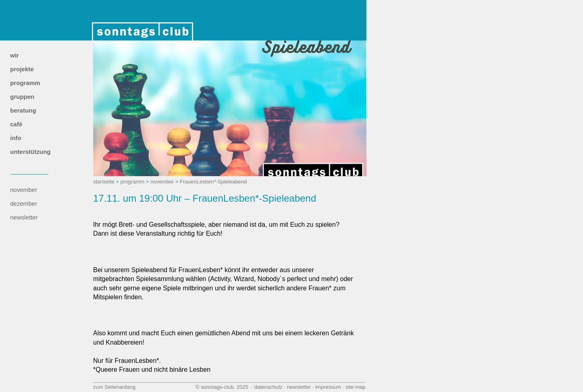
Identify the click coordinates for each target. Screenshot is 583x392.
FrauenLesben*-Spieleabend (213, 182)
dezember (24, 203)
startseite (104, 182)
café (16, 124)
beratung (23, 110)
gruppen (22, 97)
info (16, 138)
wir (15, 55)
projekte (22, 69)
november (24, 190)
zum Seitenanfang (114, 387)
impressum (328, 387)
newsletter (24, 217)
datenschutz (268, 387)
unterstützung (30, 152)
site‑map (355, 387)
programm (25, 83)
